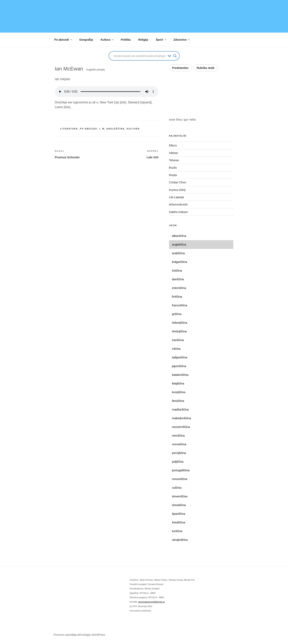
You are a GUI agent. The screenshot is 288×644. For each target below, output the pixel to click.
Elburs (173, 145)
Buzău (173, 168)
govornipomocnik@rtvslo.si (151, 602)
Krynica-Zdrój (177, 190)
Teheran (174, 160)
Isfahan (174, 153)
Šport (161, 40)
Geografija (86, 40)
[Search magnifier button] (175, 56)
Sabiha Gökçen (178, 212)
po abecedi (89, 129)
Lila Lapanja (176, 197)
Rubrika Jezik (205, 68)
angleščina (116, 129)
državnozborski (178, 204)
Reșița (173, 175)
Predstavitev (180, 68)
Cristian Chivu (178, 182)
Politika (126, 40)
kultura (133, 129)
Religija (143, 40)
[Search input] (140, 56)
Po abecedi (63, 40)
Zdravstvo (182, 40)
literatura (69, 129)
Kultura (107, 40)
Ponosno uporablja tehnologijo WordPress (79, 635)
